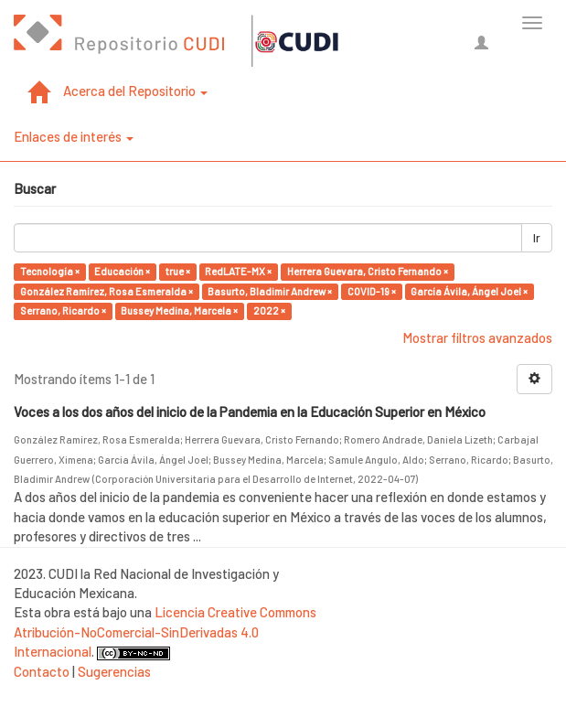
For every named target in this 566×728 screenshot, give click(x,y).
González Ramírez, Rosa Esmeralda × (107, 291)
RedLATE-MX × (238, 271)
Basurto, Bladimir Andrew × (270, 291)
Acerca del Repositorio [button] (135, 91)
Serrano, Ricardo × (63, 310)
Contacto (42, 671)
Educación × (122, 271)
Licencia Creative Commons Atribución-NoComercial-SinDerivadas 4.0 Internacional (165, 632)
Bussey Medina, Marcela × (179, 310)
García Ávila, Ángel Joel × (469, 291)
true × (178, 271)
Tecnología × (50, 271)
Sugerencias (114, 671)
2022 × (269, 310)
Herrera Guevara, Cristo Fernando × (368, 271)
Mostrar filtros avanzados (477, 337)
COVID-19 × (372, 291)
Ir (537, 238)
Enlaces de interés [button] (74, 136)
